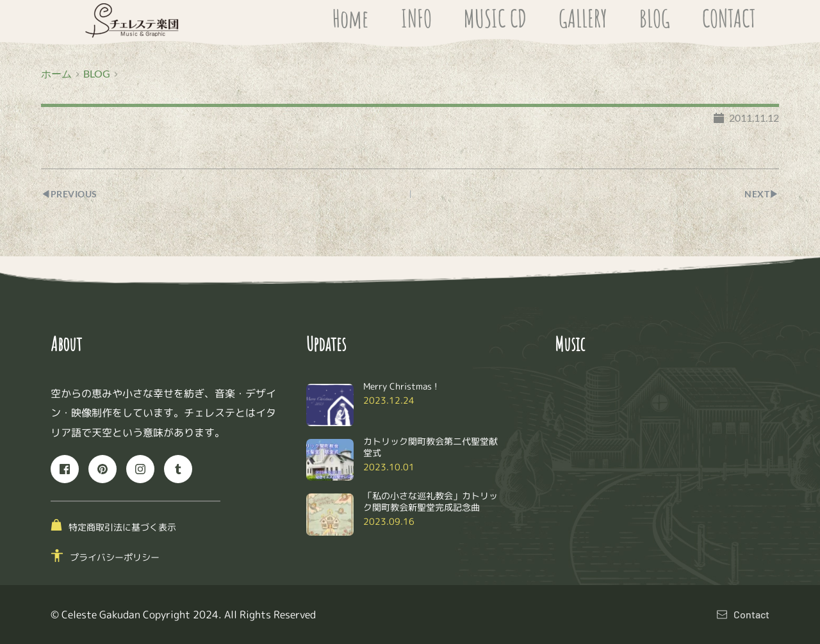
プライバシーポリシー (115, 557)
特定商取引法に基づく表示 (122, 527)
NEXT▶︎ (760, 194)
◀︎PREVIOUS (72, 194)
